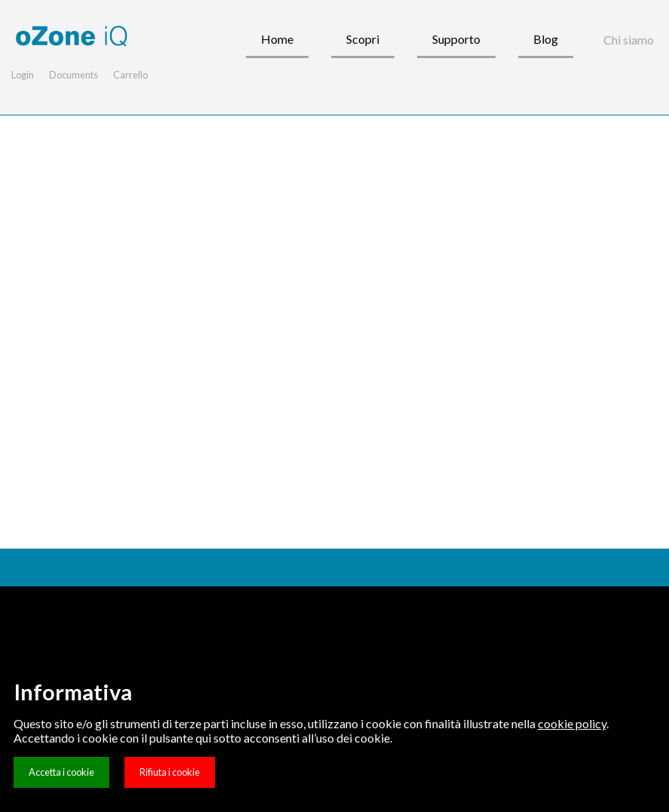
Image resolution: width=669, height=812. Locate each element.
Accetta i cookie (61, 772)
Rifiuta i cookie (170, 772)
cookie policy (572, 723)
